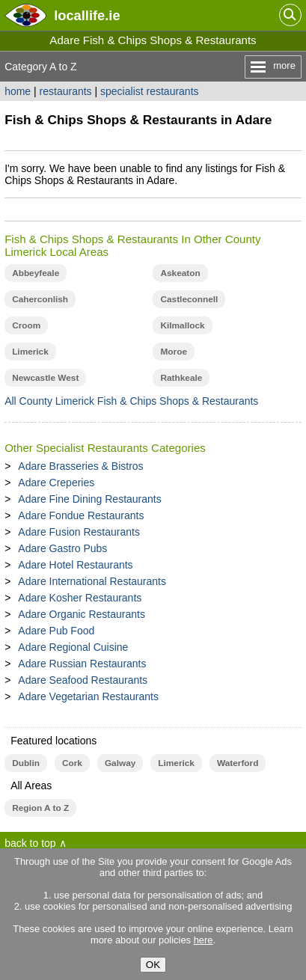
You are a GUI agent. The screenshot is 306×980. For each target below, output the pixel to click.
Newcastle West (45, 378)
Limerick (30, 352)
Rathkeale (181, 378)
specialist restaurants (150, 91)
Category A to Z (41, 67)
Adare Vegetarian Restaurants (88, 696)
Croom (26, 325)
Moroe (174, 352)
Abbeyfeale (36, 273)
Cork (72, 763)
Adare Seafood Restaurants (83, 680)
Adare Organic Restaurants (82, 614)
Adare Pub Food (56, 631)
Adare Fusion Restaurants (79, 532)
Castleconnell (189, 299)
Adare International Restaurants (92, 581)
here (204, 940)
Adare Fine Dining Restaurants (89, 499)
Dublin (26, 763)
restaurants (66, 91)
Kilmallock (182, 325)
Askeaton (180, 273)
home (18, 91)
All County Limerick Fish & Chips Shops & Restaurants (131, 401)
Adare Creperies (56, 483)
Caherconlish (40, 299)
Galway (120, 763)
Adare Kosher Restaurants (80, 598)
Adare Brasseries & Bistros (80, 466)
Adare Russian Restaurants (82, 664)
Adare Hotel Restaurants (75, 565)
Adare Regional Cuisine (73, 647)
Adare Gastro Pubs (62, 548)
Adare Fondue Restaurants (81, 515)
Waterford (238, 763)
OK (153, 965)
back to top (30, 843)
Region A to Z (40, 808)
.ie (87, 15)
